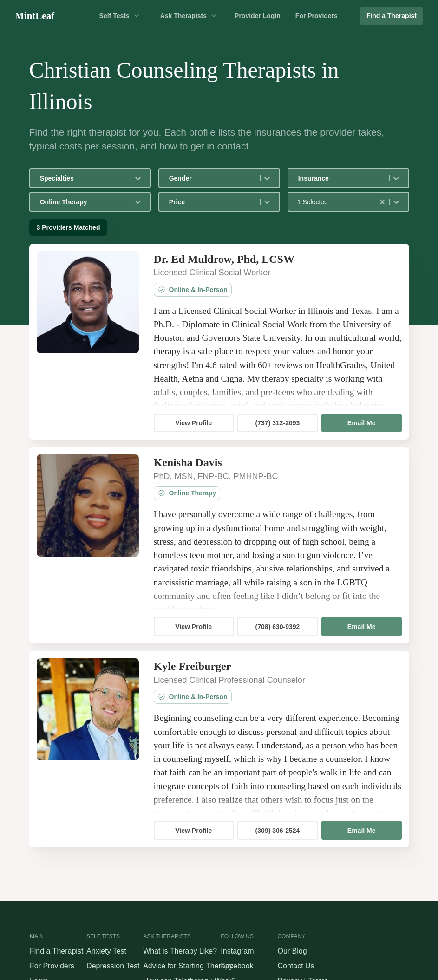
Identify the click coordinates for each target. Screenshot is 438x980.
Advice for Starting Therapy (188, 966)
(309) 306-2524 (278, 831)
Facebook (237, 966)
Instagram (237, 951)
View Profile (193, 423)
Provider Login (258, 16)
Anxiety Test (106, 951)
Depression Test (113, 966)
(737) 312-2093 (278, 423)
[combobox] (41, 178)
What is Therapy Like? (180, 951)
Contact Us (296, 966)
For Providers (317, 16)
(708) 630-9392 (278, 627)
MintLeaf (35, 16)
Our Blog (292, 951)
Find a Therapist (392, 16)
